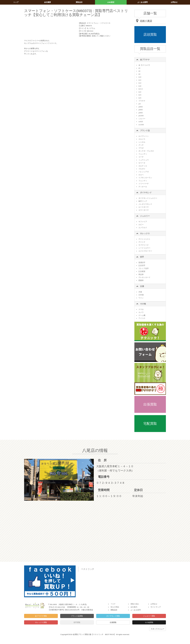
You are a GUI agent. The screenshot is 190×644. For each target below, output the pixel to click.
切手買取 (77, 622)
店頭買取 (150, 35)
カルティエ (143, 166)
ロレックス (145, 233)
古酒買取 (113, 622)
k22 (140, 92)
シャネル (142, 142)
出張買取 (150, 404)
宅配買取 (150, 424)
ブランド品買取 (77, 616)
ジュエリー (145, 216)
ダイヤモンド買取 (113, 616)
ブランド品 (145, 130)
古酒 (142, 286)
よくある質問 (136, 610)
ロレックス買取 (41, 622)
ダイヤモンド (146, 193)
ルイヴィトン (144, 136)
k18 (140, 86)
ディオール (143, 187)
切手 (142, 257)
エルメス (142, 139)
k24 (140, 98)
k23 (140, 95)
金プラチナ (145, 60)
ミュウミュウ (144, 160)
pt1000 (141, 116)
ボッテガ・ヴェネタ (146, 151)
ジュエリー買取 (149, 616)
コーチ (141, 157)
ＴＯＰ (113, 604)
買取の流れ (135, 604)
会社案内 (134, 607)
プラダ (141, 148)
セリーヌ (142, 163)
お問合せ (154, 604)
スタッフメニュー (158, 629)
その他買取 (149, 622)
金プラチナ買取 (41, 616)
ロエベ (141, 175)
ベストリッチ (88, 569)
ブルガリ (142, 169)
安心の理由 (115, 607)
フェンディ (143, 154)
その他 (143, 304)
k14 (140, 83)
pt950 (141, 113)
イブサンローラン (145, 178)
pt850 (141, 107)
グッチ (141, 145)
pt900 (141, 110)
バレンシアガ (144, 172)
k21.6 (141, 89)
